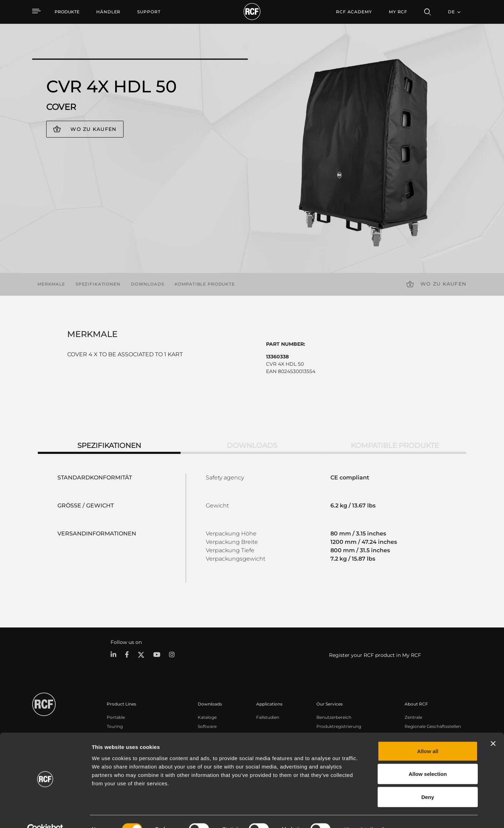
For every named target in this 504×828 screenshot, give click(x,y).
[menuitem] (108, 12)
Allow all (428, 736)
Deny (428, 782)
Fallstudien (268, 717)
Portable (116, 717)
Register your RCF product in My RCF (375, 655)
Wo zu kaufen (93, 129)
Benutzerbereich (334, 717)
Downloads (148, 284)
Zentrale (413, 717)
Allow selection (428, 759)
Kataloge (207, 717)
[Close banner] (493, 729)
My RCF (398, 12)
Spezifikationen (98, 284)
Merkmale (51, 284)
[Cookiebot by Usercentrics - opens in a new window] (45, 814)
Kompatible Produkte (205, 284)
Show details (360, 814)
